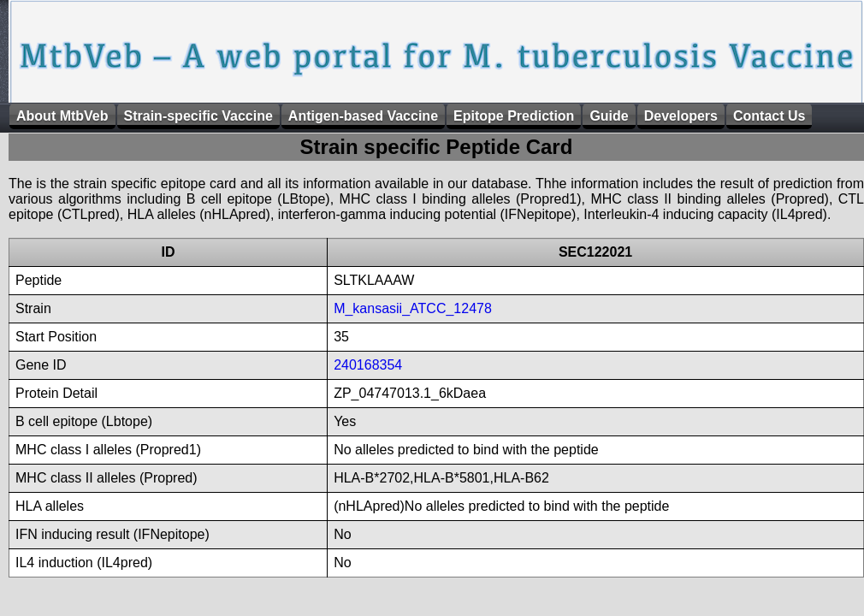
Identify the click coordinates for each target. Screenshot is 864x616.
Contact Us (769, 116)
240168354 (368, 365)
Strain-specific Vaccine (198, 116)
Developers (681, 116)
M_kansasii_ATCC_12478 (413, 308)
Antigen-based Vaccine (363, 116)
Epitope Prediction (514, 116)
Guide (609, 116)
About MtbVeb (62, 116)
